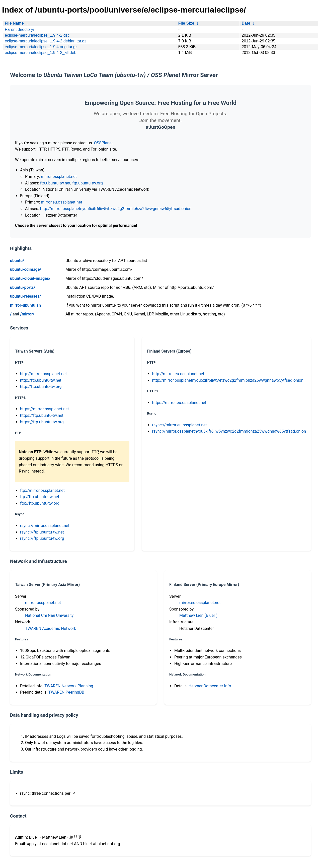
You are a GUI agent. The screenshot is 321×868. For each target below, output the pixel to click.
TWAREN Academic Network (51, 628)
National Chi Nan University (49, 615)
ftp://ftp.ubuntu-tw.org (40, 503)
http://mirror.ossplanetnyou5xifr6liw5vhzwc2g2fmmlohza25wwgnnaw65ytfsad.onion (116, 209)
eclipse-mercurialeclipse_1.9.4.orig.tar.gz (41, 47)
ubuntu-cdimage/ (26, 269)
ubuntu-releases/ (25, 296)
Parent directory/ (19, 29)
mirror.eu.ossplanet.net (61, 202)
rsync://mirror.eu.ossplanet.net (179, 425)
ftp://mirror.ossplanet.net (42, 490)
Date (246, 23)
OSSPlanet (103, 143)
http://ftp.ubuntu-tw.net (41, 380)
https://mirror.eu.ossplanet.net (179, 403)
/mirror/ (27, 314)
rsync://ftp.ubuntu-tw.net (42, 532)
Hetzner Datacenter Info (210, 686)
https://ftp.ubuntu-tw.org (42, 422)
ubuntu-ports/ (23, 287)
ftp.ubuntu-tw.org (88, 183)
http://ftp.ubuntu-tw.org (41, 387)
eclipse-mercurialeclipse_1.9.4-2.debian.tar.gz (46, 41)
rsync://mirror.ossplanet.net (45, 526)
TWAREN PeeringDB (66, 692)
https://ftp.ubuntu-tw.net (42, 415)
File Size (186, 23)
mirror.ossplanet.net (59, 177)
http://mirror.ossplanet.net (44, 374)
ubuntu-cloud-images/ (30, 278)
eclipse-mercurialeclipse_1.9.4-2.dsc (37, 35)
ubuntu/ (17, 261)
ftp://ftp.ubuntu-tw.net (40, 497)
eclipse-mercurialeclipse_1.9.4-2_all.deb (41, 53)
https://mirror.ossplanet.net (45, 409)
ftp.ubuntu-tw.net (55, 183)
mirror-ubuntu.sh (25, 305)
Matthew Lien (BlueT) (198, 615)
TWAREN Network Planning (69, 686)
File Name (14, 23)
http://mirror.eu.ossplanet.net (178, 374)
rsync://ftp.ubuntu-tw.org (42, 538)
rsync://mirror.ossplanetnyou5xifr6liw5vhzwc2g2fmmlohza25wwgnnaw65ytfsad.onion (229, 431)
